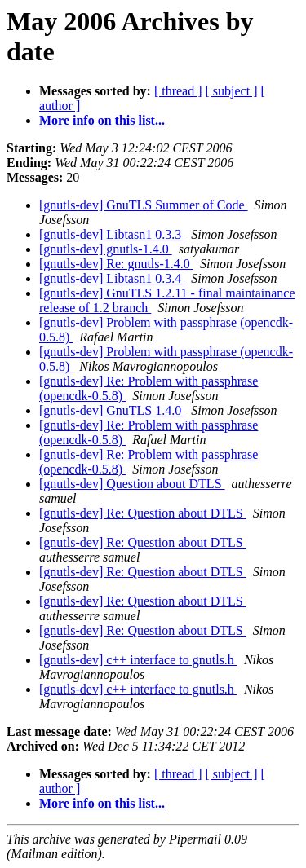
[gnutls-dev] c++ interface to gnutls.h (138, 660)
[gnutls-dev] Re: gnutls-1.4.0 (116, 264)
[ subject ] (232, 91)
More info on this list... (102, 120)
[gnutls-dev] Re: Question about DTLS (143, 513)
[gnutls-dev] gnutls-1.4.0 (106, 249)
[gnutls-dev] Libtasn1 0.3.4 (112, 278)
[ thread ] (178, 91)
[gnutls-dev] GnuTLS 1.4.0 (112, 410)
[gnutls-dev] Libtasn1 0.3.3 (112, 234)
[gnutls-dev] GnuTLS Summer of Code (144, 205)
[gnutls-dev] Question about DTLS (132, 484)
